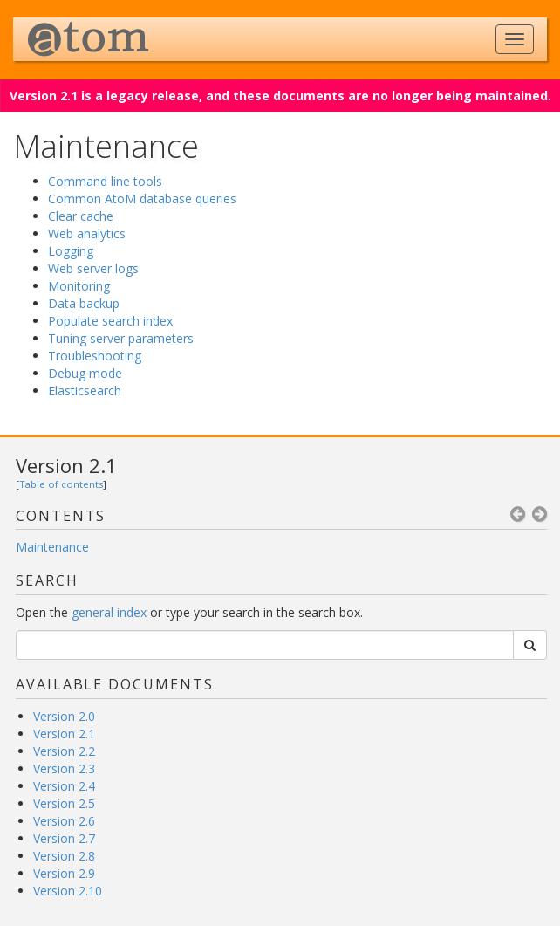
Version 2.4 (64, 786)
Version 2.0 (64, 716)
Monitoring (79, 286)
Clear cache (81, 216)
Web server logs (93, 268)
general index (109, 612)
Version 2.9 (64, 873)
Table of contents (61, 484)
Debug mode (85, 373)
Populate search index (110, 321)
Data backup (84, 303)
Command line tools (105, 181)
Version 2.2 (64, 751)
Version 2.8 (64, 856)
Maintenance (52, 547)
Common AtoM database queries (142, 199)
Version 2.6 (64, 821)
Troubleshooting (95, 356)
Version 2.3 (64, 768)
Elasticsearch (85, 391)
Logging (71, 251)
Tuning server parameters (121, 338)
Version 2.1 (66, 465)
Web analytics (87, 233)
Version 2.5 (64, 803)
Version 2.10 (68, 891)
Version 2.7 (64, 838)
